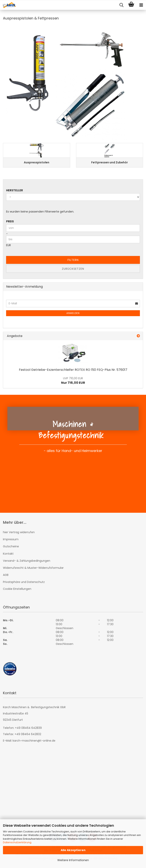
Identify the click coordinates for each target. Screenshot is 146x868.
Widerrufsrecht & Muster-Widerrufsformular (33, 568)
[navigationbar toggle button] (141, 5)
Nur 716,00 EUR (73, 381)
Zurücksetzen (73, 269)
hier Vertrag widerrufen (19, 532)
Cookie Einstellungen (17, 589)
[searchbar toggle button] (121, 5)
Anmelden (73, 313)
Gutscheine (11, 546)
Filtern (73, 260)
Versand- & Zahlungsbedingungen (27, 561)
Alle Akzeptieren (73, 850)
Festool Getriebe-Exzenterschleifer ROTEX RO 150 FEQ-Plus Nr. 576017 (73, 370)
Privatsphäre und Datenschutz (24, 582)
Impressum (11, 539)
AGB (6, 575)
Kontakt (8, 554)
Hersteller (14, 190)
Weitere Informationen (73, 860)
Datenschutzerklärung (17, 842)
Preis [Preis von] (10, 221)
